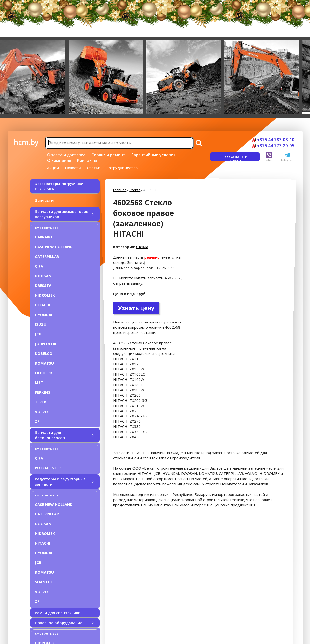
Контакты (87, 160)
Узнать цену (136, 308)
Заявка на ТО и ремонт (235, 158)
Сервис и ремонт (108, 155)
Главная (120, 190)
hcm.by (26, 142)
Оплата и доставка (66, 155)
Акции (53, 168)
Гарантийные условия (153, 155)
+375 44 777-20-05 (273, 146)
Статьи (94, 168)
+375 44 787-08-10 (273, 140)
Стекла (135, 190)
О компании (59, 160)
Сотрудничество (122, 168)
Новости (73, 168)
